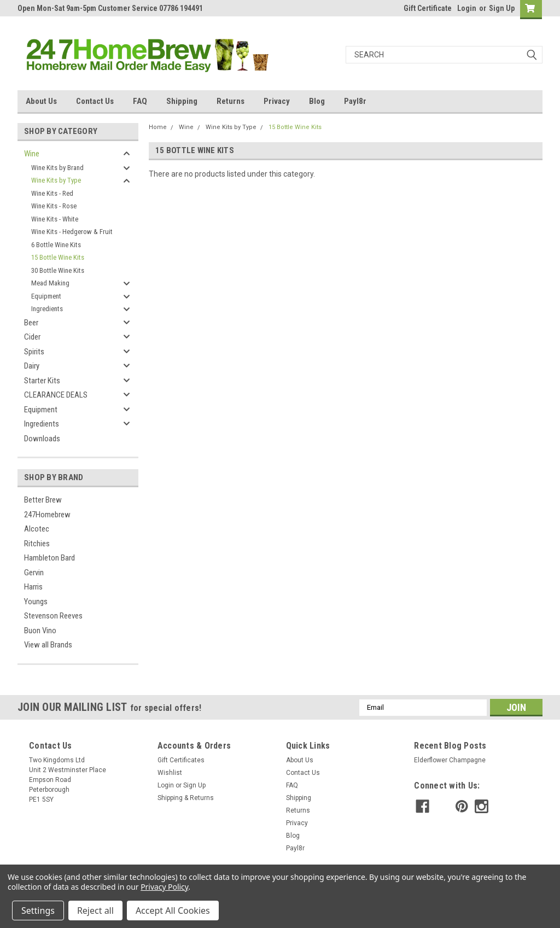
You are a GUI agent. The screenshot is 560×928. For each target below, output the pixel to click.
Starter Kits (42, 381)
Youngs (36, 602)
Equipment (46, 296)
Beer (31, 323)
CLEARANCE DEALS (56, 395)
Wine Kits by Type (56, 180)
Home (158, 127)
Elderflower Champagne (450, 760)
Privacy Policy (164, 887)
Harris (33, 587)
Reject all (95, 911)
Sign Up (502, 8)
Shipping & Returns (186, 798)
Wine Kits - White (55, 219)
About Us (41, 101)
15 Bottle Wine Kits (58, 257)
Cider (32, 337)
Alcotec (37, 529)
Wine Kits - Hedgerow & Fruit (72, 232)
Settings (38, 911)
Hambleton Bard (49, 558)
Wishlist (170, 773)
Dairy (32, 366)
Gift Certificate (428, 8)
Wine (32, 154)
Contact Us (95, 101)
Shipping (182, 101)
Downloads (42, 439)
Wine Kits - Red (52, 193)
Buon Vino (40, 631)
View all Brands (48, 645)
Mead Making (50, 283)
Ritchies (37, 544)
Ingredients (47, 309)
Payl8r (355, 101)
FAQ (140, 101)
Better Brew (43, 500)
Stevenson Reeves (53, 616)
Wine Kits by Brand (57, 168)
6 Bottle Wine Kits (56, 245)
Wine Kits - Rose (54, 206)
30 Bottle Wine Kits (58, 270)
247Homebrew (47, 515)
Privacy (277, 101)
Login (467, 8)
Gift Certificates (181, 760)
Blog (317, 101)
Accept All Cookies (173, 911)
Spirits (34, 352)
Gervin (34, 573)
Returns (231, 101)
